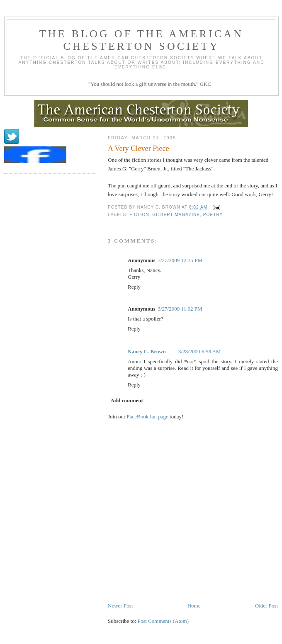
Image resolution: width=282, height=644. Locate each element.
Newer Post (120, 606)
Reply (134, 287)
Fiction (139, 215)
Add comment (127, 400)
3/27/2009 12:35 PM (180, 260)
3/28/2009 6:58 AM (200, 351)
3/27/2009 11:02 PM (180, 309)
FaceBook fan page (148, 417)
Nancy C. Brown (147, 351)
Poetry (213, 215)
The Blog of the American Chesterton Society (142, 40)
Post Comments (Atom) (163, 621)
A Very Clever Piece (139, 148)
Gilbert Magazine (176, 215)
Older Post (266, 606)
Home (194, 606)
